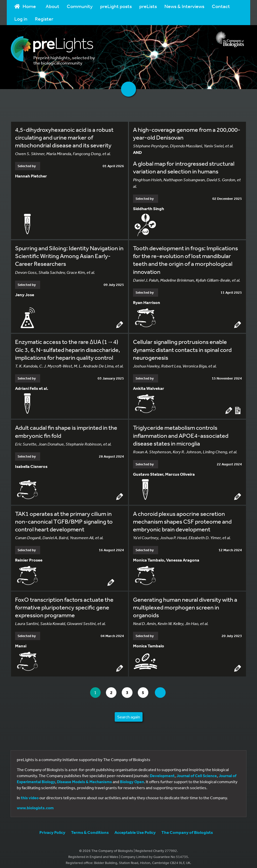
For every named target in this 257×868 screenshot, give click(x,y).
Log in (21, 19)
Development (162, 772)
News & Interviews (184, 6)
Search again (129, 713)
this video (30, 794)
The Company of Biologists (187, 828)
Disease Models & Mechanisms (84, 778)
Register (44, 19)
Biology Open (132, 778)
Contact (221, 6)
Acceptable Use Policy (135, 828)
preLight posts (116, 6)
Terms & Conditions (90, 828)
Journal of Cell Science (197, 772)
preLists (148, 6)
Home (25, 6)
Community (80, 6)
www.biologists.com (35, 804)
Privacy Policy (52, 828)
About (52, 6)
